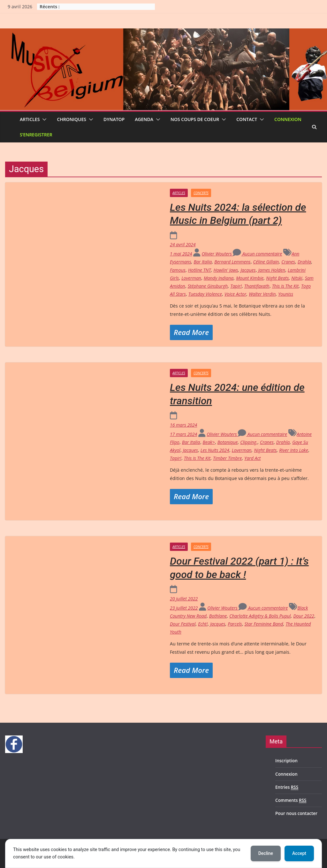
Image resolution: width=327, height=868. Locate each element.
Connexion (288, 119)
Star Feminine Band (264, 624)
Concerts (201, 193)
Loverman (191, 278)
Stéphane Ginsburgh (208, 286)
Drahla (304, 262)
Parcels (235, 624)
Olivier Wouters (217, 254)
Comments (291, 800)
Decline (266, 853)
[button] (43, 119)
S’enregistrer (36, 135)
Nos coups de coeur (195, 119)
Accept (299, 853)
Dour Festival (183, 624)
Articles (30, 119)
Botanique (228, 442)
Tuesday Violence (205, 294)
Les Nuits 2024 (215, 450)
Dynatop (114, 119)
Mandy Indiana (219, 278)
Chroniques (72, 119)
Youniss (286, 294)
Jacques (248, 270)
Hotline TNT (200, 270)
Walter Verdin (262, 294)
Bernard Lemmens (232, 262)
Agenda (144, 119)
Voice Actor (235, 294)
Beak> (209, 442)
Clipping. (249, 442)
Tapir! (236, 286)
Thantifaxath (257, 286)
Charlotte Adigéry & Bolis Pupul (260, 616)
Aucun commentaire (257, 254)
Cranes (288, 262)
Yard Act (252, 458)
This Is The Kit (285, 286)
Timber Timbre (227, 458)
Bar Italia (203, 262)
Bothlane (218, 616)
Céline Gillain (266, 262)
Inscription (286, 761)
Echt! (203, 624)
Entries (287, 787)
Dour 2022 (304, 616)
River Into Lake (294, 450)
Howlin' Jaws (226, 270)
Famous (178, 270)
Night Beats (277, 278)
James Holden (272, 270)
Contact (247, 119)
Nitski (297, 278)
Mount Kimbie (250, 278)
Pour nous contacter (296, 813)
